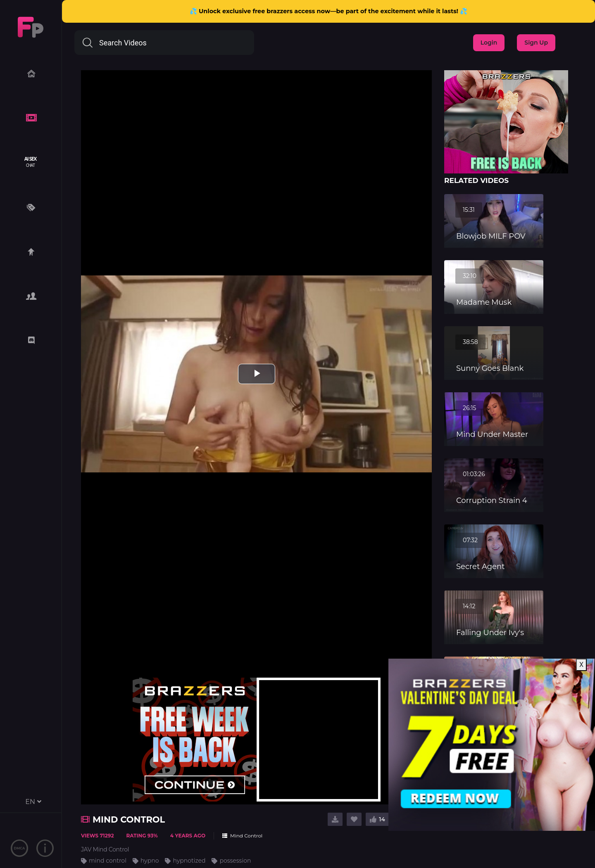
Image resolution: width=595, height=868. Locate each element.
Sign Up (536, 43)
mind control (108, 861)
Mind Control (242, 836)
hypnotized (189, 861)
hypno (150, 861)
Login (489, 43)
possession (235, 861)
